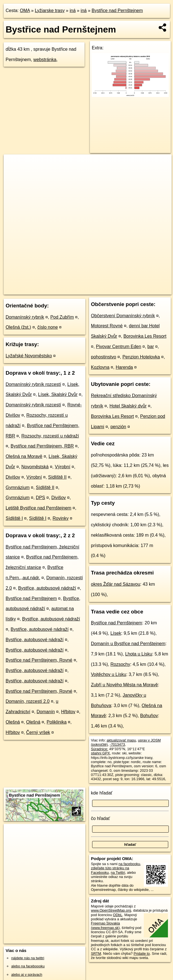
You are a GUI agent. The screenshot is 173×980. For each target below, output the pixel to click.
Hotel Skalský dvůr (128, 406)
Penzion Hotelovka (141, 357)
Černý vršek (38, 732)
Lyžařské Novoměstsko (29, 356)
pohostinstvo (104, 357)
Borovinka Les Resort (145, 336)
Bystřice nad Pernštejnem (117, 11)
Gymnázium (18, 487)
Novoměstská (35, 467)
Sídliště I (14, 518)
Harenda (124, 367)
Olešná (13, 722)
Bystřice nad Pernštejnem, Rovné (39, 660)
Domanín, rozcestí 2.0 (28, 701)
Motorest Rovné (107, 326)
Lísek (116, 633)
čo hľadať (101, 818)
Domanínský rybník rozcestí (33, 384)
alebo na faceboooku (28, 966)
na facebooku (129, 864)
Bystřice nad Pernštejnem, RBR (42, 446)
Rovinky (61, 518)
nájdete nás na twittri (28, 958)
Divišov (13, 477)
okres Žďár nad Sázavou (116, 584)
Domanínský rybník (25, 317)
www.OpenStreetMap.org (111, 910)
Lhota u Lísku (139, 654)
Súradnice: (100, 749)
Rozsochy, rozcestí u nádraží (50, 436)
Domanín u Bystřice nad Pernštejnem (128, 644)
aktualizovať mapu (121, 740)
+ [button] (13, 164)
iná (73, 11)
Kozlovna (100, 367)
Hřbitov (68, 712)
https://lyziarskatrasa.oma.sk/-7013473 (142, 290)
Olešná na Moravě (24, 456)
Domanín (46, 712)
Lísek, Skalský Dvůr (58, 394)
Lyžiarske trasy (50, 11)
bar (151, 347)
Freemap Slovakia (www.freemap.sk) (105, 925)
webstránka (45, 60)
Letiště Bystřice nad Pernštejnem (38, 508)
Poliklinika (57, 722)
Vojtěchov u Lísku (109, 674)
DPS (41, 498)
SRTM (96, 954)
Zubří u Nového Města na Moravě (124, 685)
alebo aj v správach (27, 975)
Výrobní (62, 467)
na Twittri (118, 873)
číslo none (48, 327)
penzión (118, 427)
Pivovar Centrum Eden (119, 347)
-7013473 (117, 744)
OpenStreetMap (66, 290)
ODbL (118, 915)
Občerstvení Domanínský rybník (123, 316)
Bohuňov (149, 716)
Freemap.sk (95, 290)
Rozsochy (120, 664)
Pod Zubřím (62, 317)
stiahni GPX (101, 753)
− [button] (13, 173)
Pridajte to (142, 954)
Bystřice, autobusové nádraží (47, 588)
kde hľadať (102, 793)
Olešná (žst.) (18, 327)
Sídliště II (57, 477)
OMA (25, 11)
